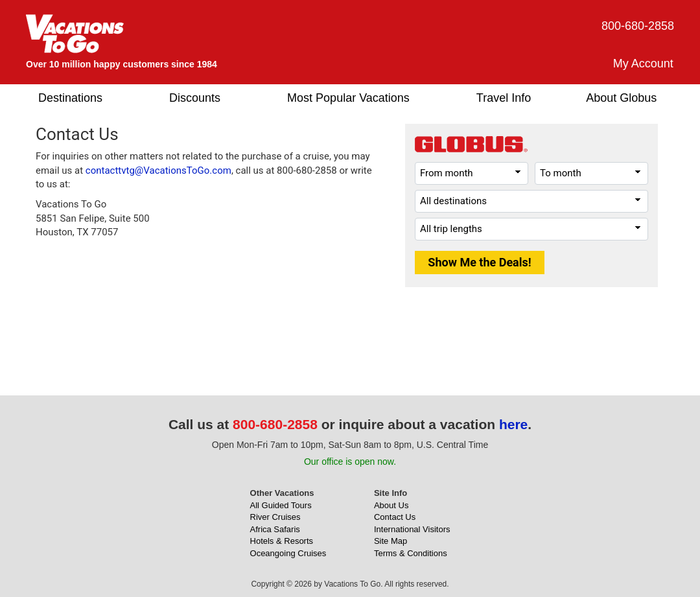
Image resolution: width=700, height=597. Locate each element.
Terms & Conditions (411, 553)
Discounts (195, 98)
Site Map (391, 541)
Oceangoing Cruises (288, 553)
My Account (643, 64)
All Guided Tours (281, 505)
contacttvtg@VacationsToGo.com (158, 170)
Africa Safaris (275, 529)
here (513, 424)
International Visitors (412, 529)
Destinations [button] (70, 98)
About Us (391, 505)
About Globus (621, 98)
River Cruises (275, 517)
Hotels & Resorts (282, 541)
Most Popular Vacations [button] (348, 98)
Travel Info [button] (504, 98)
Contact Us (395, 517)
